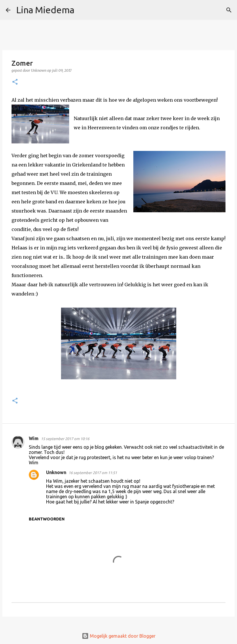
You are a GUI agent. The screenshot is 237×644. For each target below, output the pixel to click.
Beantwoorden (47, 519)
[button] (15, 82)
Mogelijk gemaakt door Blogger (119, 636)
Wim (34, 438)
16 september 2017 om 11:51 (93, 473)
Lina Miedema (45, 10)
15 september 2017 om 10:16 (65, 439)
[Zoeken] (82, 10)
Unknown (56, 472)
